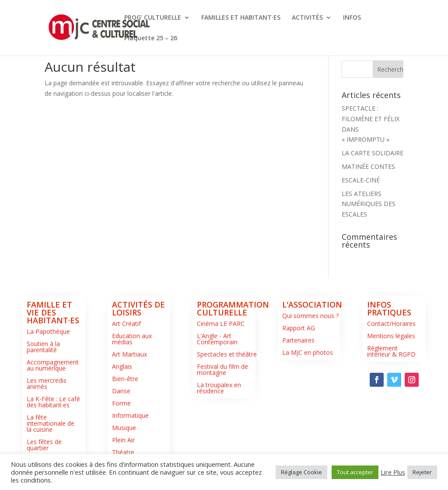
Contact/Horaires (391, 324)
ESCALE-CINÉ (361, 180)
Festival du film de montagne (222, 369)
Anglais (122, 366)
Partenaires (298, 340)
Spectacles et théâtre (227, 354)
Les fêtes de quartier (44, 445)
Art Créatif (126, 324)
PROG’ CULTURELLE (153, 18)
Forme (121, 403)
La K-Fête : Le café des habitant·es (53, 402)
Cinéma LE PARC (221, 324)
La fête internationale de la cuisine (51, 423)
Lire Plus (393, 472)
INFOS (352, 18)
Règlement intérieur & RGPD (391, 351)
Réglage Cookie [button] (301, 472)
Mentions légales (391, 336)
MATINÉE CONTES (368, 166)
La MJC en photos (308, 352)
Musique (124, 428)
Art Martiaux (129, 354)
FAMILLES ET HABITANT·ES (241, 18)
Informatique (130, 415)
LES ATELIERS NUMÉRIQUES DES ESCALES (369, 204)
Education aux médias (132, 339)
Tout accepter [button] (355, 472)
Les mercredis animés (47, 383)
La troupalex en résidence (219, 388)
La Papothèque (48, 331)
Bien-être (125, 379)
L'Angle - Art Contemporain (217, 339)
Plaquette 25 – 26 (151, 38)
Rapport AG (299, 328)
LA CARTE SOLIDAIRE (373, 153)
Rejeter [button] (422, 472)
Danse (121, 391)
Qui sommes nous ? (310, 316)
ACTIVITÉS (307, 18)
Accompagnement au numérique (53, 365)
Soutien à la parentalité (43, 347)
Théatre (123, 452)
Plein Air (123, 440)
